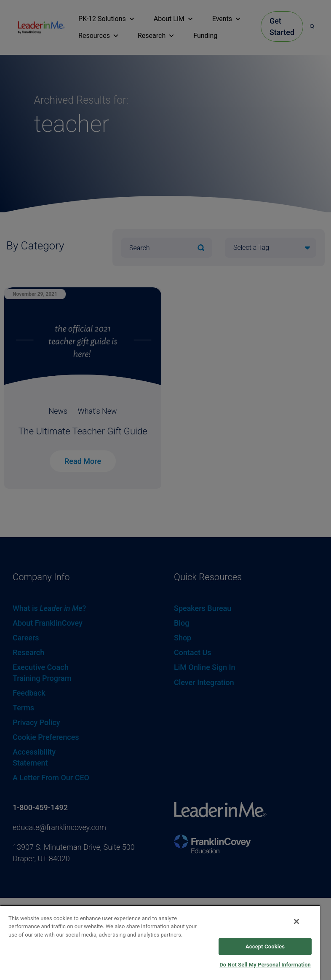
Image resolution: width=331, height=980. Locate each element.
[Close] (296, 921)
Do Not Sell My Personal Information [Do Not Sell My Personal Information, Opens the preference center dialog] (265, 965)
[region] (160, 943)
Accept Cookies (265, 947)
